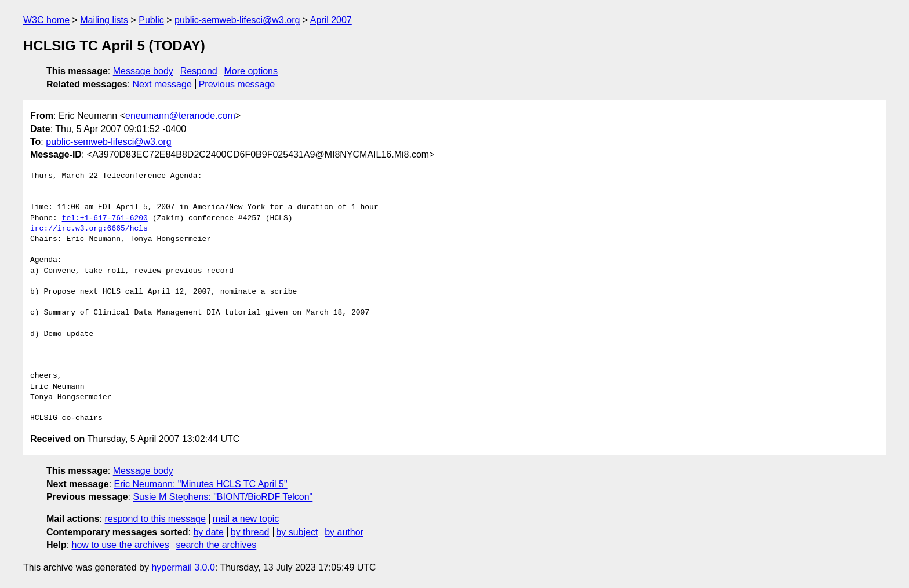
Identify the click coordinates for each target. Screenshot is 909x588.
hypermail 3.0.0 (183, 567)
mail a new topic (246, 519)
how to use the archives (121, 545)
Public (151, 20)
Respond (199, 71)
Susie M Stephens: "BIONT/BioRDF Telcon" (223, 497)
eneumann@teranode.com (180, 116)
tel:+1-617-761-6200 (105, 218)
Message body (143, 71)
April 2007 (331, 20)
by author (344, 532)
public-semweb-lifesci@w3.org (237, 20)
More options (251, 71)
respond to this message (155, 519)
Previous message (237, 84)
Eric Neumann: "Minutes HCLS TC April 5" (201, 484)
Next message (162, 84)
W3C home (46, 20)
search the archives (217, 545)
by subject (297, 532)
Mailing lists (104, 20)
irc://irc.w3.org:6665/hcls (89, 229)
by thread (250, 532)
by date (208, 532)
